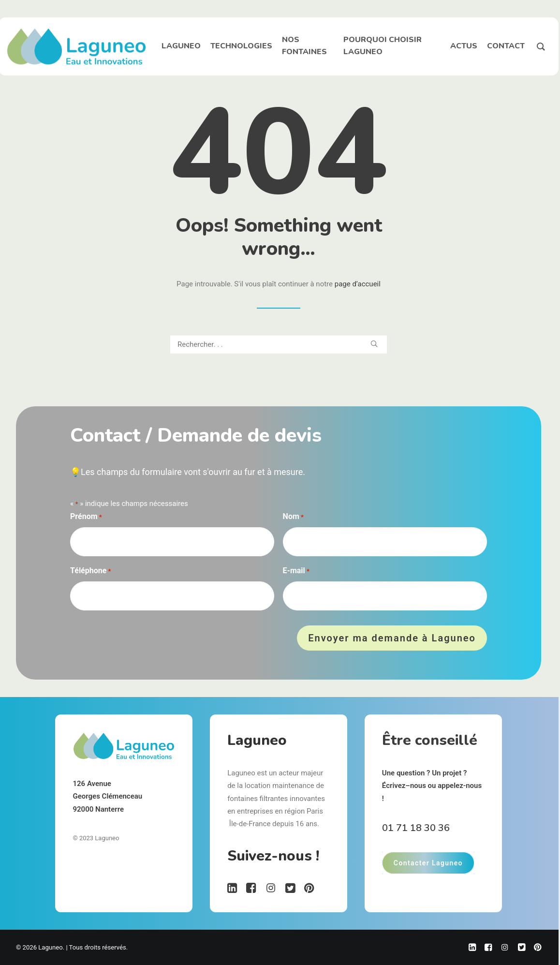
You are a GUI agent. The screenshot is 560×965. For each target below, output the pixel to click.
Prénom (86, 517)
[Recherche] (279, 344)
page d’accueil (358, 284)
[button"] (232, 891)
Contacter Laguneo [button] (428, 863)
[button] (374, 344)
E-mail (296, 572)
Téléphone (90, 572)
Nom (293, 517)
